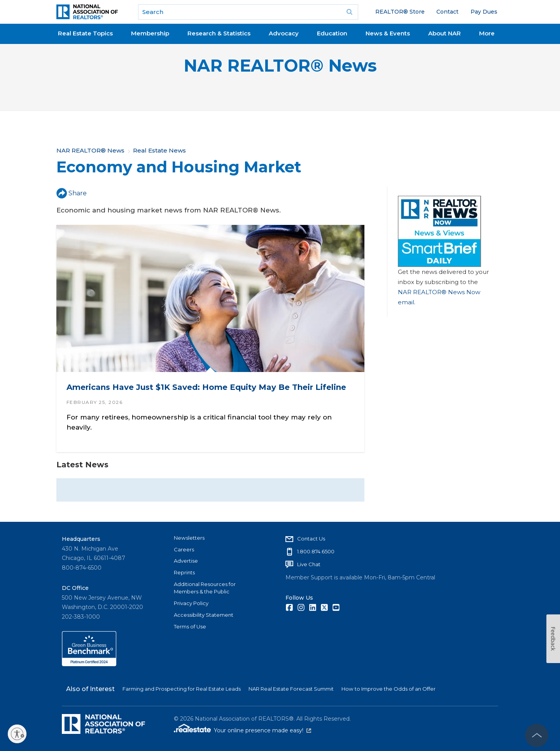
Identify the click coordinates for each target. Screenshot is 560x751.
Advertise (186, 561)
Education (332, 33)
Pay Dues (484, 12)
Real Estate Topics (85, 33)
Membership (150, 33)
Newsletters (189, 538)
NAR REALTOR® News (280, 66)
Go (350, 12)
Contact (447, 12)
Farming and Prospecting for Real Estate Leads (182, 689)
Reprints (184, 572)
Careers (184, 549)
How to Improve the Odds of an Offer (388, 689)
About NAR (444, 33)
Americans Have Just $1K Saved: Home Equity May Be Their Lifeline (206, 387)
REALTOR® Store (400, 12)
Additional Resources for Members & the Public (205, 588)
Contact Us (311, 539)
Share (72, 193)
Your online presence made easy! (262, 730)
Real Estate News (159, 150)
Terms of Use (190, 626)
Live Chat (309, 564)
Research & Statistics (219, 33)
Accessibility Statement (204, 615)
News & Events (388, 33)
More (487, 33)
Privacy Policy (191, 603)
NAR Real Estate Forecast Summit (291, 689)
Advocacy (284, 33)
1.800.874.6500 (316, 551)
